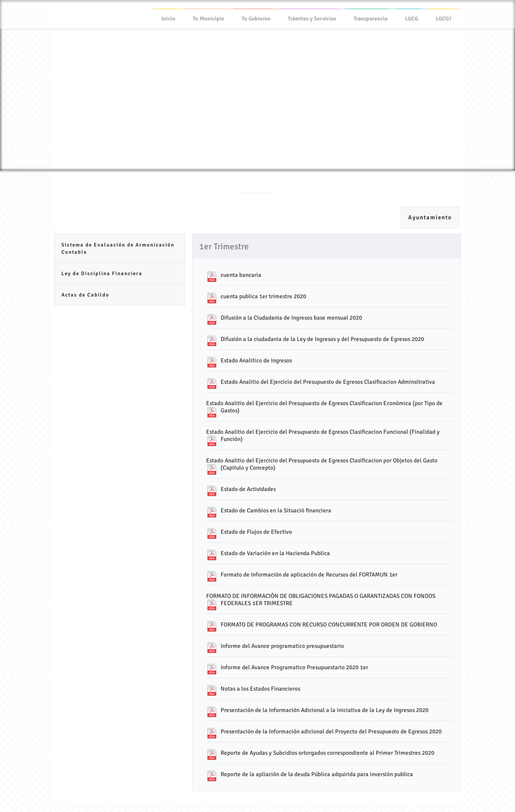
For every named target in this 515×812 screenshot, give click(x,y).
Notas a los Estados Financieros (260, 689)
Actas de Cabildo (85, 295)
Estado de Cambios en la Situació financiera (276, 510)
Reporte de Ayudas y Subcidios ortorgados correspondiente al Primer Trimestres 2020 (327, 753)
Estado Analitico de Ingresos (256, 360)
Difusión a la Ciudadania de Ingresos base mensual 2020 (291, 318)
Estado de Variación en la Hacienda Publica (275, 553)
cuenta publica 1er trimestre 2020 (263, 296)
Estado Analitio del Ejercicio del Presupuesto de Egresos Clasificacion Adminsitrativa (328, 382)
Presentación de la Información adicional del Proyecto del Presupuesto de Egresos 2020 (331, 731)
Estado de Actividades (248, 489)
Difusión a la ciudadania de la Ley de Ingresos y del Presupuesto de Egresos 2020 (322, 339)
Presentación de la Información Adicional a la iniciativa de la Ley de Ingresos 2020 (325, 710)
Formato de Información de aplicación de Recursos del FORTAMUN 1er (309, 575)
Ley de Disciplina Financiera (102, 273)
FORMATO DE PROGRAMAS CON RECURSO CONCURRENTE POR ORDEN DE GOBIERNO (329, 625)
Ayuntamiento (430, 217)
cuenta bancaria (241, 275)
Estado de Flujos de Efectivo (256, 532)
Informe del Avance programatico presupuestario (282, 646)
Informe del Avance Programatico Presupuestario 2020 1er (294, 667)
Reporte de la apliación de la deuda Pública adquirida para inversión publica (317, 774)
